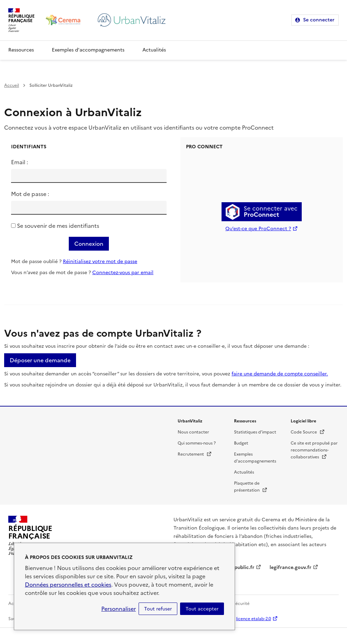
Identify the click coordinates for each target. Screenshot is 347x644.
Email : (20, 162)
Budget (241, 443)
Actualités (154, 50)
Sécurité (241, 604)
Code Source (308, 432)
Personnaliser (119, 609)
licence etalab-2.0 (254, 619)
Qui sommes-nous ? (197, 443)
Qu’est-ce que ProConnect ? (258, 229)
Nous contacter (193, 432)
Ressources (21, 50)
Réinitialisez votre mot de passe (100, 262)
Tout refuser (158, 609)
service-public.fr (235, 567)
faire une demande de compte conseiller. (280, 374)
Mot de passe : (30, 194)
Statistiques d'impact (255, 432)
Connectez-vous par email (123, 273)
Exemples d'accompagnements (88, 50)
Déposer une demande (40, 360)
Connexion (89, 244)
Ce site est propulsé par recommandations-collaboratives (314, 450)
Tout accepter (202, 609)
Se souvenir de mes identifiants (58, 226)
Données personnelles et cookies (68, 585)
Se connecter (319, 20)
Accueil (12, 85)
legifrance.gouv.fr (290, 567)
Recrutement (195, 454)
